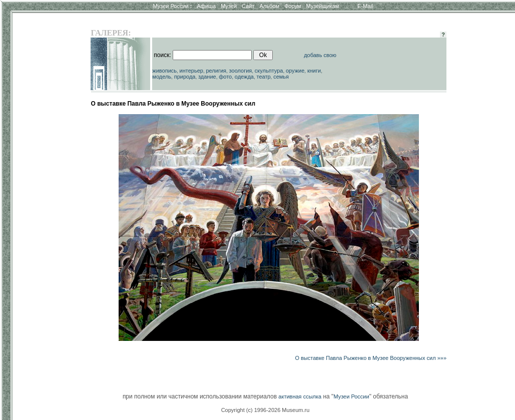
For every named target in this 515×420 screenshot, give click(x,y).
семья (281, 77)
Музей (229, 6)
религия (216, 71)
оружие (295, 71)
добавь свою (320, 55)
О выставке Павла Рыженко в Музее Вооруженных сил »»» (371, 358)
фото (225, 77)
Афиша (207, 6)
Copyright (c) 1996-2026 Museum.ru (266, 410)
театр (264, 77)
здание (207, 77)
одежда (244, 77)
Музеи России (172, 6)
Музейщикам (322, 6)
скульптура (269, 71)
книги (314, 71)
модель (162, 77)
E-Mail (365, 6)
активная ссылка (300, 396)
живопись (164, 71)
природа (185, 77)
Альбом (270, 6)
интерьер (191, 71)
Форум (293, 6)
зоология (241, 71)
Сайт (248, 6)
